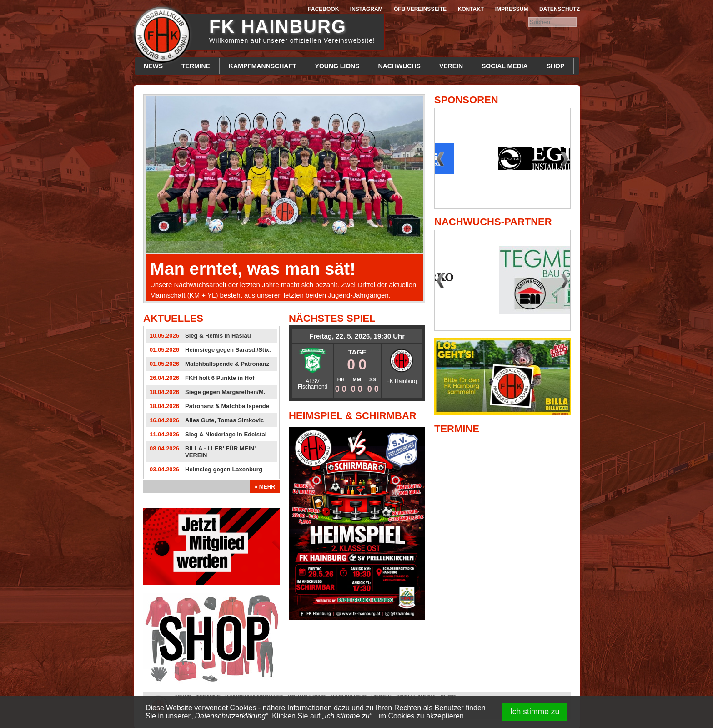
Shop (556, 66)
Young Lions (337, 66)
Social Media (505, 66)
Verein (451, 66)
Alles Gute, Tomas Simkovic (224, 420)
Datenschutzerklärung (231, 716)
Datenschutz (560, 9)
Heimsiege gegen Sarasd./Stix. (228, 350)
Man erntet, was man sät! (253, 269)
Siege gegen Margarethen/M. (225, 392)
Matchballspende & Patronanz (227, 364)
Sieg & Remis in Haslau (218, 336)
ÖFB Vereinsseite (420, 9)
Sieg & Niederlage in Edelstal (226, 434)
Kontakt (471, 9)
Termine (196, 66)
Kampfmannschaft (263, 66)
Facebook (323, 9)
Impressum (512, 9)
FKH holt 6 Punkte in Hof (220, 378)
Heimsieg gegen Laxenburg (224, 469)
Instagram (367, 9)
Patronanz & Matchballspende (227, 406)
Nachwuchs (399, 66)
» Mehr (265, 487)
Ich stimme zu (535, 712)
